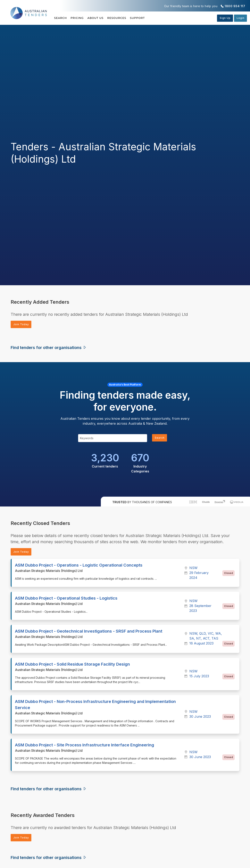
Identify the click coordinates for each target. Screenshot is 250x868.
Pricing (82, 18)
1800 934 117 (235, 6)
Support (156, 18)
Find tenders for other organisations (49, 348)
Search (61, 18)
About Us (105, 18)
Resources (131, 18)
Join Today (23, 325)
